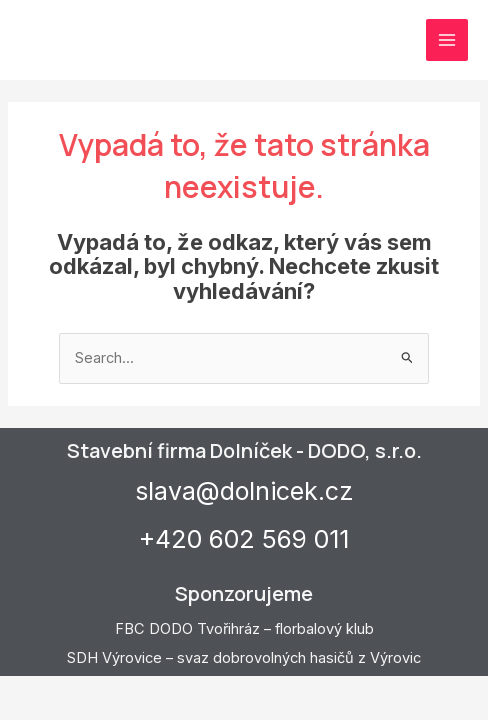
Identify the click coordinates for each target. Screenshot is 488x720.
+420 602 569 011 (244, 539)
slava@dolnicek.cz (244, 491)
